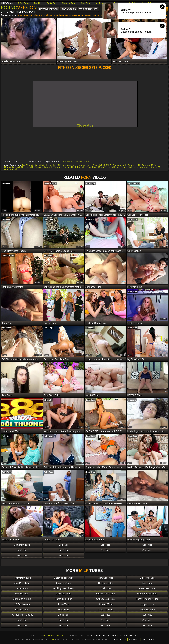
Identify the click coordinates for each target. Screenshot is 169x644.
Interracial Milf (69, 165)
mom (21, 15)
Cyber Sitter (148, 639)
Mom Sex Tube (105, 578)
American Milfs (12, 169)
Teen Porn (147, 583)
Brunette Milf (134, 165)
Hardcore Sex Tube (147, 594)
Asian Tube (64, 604)
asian (35, 15)
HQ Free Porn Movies (22, 615)
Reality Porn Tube (22, 578)
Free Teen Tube (147, 588)
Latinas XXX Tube (105, 594)
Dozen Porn (22, 588)
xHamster (6, 183)
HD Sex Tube (23, 3)
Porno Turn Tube (64, 599)
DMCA (113, 636)
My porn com (147, 604)
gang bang (59, 15)
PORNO (19, 7)
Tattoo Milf (80, 167)
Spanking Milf (119, 165)
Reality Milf (156, 167)
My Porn (100, 3)
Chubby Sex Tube (105, 599)
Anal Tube (86, 3)
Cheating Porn (69, 3)
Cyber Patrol (119, 639)
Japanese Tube (64, 583)
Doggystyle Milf (12, 167)
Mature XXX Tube (22, 599)
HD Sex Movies (22, 604)
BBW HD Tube (64, 594)
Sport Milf (40, 165)
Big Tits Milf (28, 165)
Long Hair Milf (53, 165)
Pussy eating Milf (43, 167)
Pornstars (69, 9)
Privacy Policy (102, 636)
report (38, 211)
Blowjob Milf (99, 165)
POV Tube (64, 610)
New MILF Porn (49, 9)
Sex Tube (64, 545)
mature (68, 15)
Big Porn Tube (147, 578)
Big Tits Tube (22, 610)
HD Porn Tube (105, 583)
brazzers (43, 15)
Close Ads (85, 125)
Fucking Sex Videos (64, 588)
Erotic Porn (64, 615)
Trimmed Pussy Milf (63, 167)
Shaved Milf (27, 167)
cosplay (101, 15)
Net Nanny (134, 639)
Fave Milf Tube (105, 610)
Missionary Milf (142, 167)
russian (93, 15)
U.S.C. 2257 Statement (129, 636)
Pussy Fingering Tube (147, 599)
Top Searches (88, 9)
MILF (109, 165)
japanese (28, 15)
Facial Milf (92, 167)
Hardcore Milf (84, 165)
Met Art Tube (22, 594)
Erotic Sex (52, 3)
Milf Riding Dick (124, 167)
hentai (50, 15)
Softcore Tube (105, 604)
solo (87, 15)
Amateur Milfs (149, 165)
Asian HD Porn (147, 610)
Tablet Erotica (50, 183)
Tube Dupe (67, 162)
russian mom (78, 15)
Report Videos (83, 162)
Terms (89, 636)
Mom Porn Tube (22, 545)
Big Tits (38, 3)
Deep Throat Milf (107, 167)
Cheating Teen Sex (64, 578)
